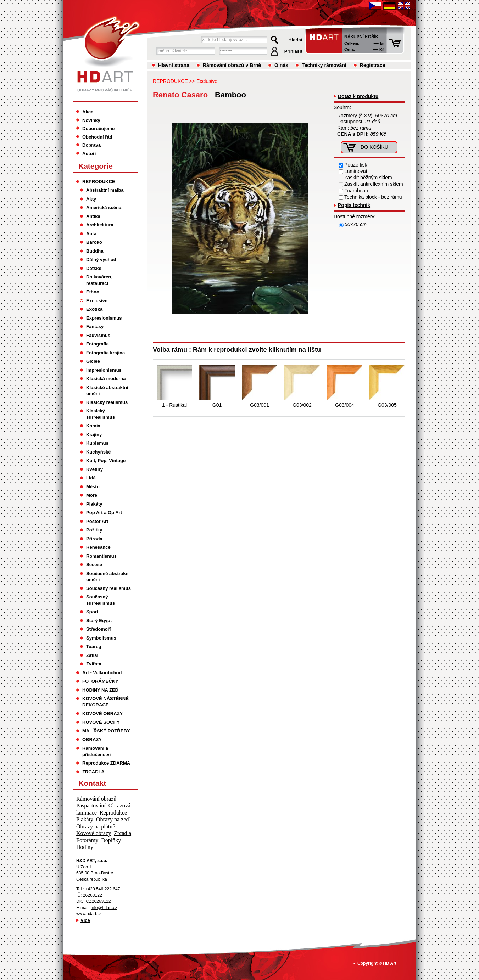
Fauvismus (98, 335)
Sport (92, 612)
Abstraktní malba (105, 190)
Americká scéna (104, 207)
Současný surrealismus (101, 600)
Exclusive (207, 81)
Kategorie (96, 166)
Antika (93, 216)
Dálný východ (101, 260)
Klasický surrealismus (101, 414)
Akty (91, 199)
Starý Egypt (99, 621)
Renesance (98, 547)
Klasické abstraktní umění (107, 391)
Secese (94, 565)
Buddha (95, 251)
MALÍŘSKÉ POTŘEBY (106, 731)
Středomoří (98, 629)
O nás (281, 65)
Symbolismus (101, 638)
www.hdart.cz (89, 914)
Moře (92, 495)
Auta (91, 234)
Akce (88, 112)
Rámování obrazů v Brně (232, 65)
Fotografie (98, 344)
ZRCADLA (93, 772)
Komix (93, 426)
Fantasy (95, 326)
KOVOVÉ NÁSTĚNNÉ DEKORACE (105, 702)
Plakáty (94, 504)
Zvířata (94, 664)
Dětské (94, 268)
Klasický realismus (107, 402)
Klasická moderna (106, 379)
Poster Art (97, 521)
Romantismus (101, 556)
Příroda (94, 539)
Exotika (94, 309)
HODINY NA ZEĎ (100, 690)
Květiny (94, 469)
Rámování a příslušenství (96, 751)
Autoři (89, 154)
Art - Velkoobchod (102, 673)
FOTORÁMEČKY (100, 681)
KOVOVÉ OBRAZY (102, 713)
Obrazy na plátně (96, 826)
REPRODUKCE (170, 81)
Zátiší (92, 655)
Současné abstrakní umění (108, 577)
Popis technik (354, 205)
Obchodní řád (97, 137)
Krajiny (94, 435)
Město (93, 487)
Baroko (94, 242)
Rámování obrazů (97, 799)
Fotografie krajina (105, 353)
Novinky (91, 120)
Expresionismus (104, 318)
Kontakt (92, 783)
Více (85, 920)
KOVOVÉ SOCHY (101, 722)
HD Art (390, 963)
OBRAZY (92, 740)
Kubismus (97, 443)
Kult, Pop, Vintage (106, 460)
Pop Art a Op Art (104, 512)
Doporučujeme (98, 128)
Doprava (91, 145)
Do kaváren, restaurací (99, 280)
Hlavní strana (174, 65)
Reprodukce (114, 813)
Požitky (94, 530)
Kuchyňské (98, 452)
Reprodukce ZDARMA (106, 763)
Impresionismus (104, 370)
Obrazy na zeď (113, 819)
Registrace (373, 65)
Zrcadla (122, 833)
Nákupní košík (361, 37)
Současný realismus (108, 588)
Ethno (93, 292)
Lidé (91, 478)
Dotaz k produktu (358, 96)
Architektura (100, 225)
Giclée (93, 361)
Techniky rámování (324, 65)
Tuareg (94, 646)
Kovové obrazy (94, 833)
